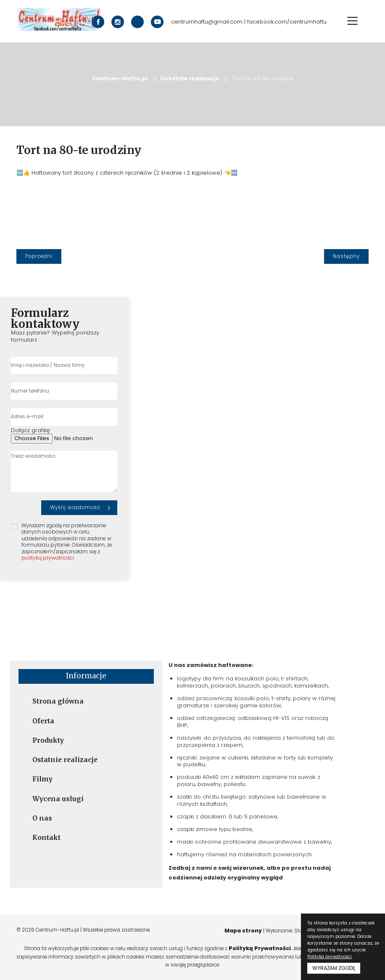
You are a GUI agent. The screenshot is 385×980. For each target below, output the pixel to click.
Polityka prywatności (330, 957)
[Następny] (346, 256)
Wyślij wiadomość (75, 507)
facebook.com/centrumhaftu (287, 22)
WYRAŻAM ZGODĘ (334, 968)
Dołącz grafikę (30, 431)
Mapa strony (242, 931)
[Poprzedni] (39, 256)
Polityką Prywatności (260, 948)
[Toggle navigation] (353, 21)
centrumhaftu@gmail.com (207, 22)
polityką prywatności (48, 558)
